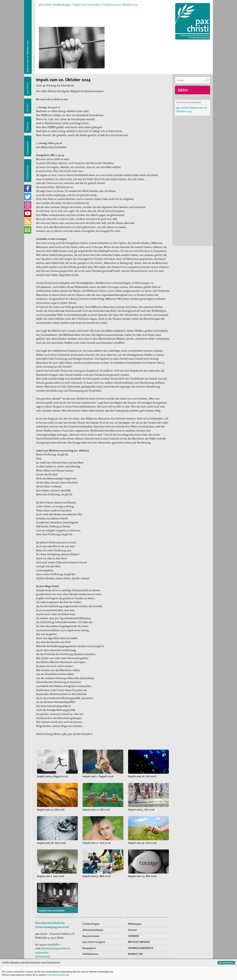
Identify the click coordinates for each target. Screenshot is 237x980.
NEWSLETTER (135, 954)
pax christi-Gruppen (94, 942)
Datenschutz (42, 957)
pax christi (45, 5)
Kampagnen (27, 148)
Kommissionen (91, 936)
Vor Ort (27, 108)
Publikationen (27, 172)
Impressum (42, 952)
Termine (133, 930)
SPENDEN (133, 936)
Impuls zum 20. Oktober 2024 (121, 5)
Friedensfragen (62, 5)
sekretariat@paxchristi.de (56, 948)
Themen (27, 126)
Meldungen (135, 924)
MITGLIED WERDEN (139, 942)
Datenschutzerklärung (58, 975)
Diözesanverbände (93, 930)
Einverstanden (226, 963)
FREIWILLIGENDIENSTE (141, 948)
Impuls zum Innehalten (87, 5)
